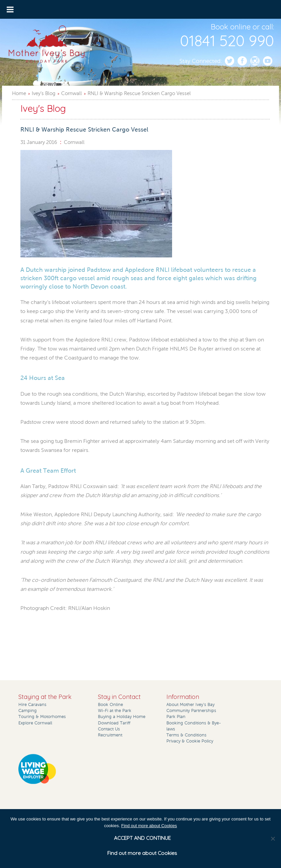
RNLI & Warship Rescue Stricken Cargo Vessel (139, 93)
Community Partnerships (191, 711)
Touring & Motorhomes (42, 717)
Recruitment (110, 735)
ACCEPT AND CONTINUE (142, 838)
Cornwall (72, 93)
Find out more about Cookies (149, 826)
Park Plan (176, 717)
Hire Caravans (32, 705)
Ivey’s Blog (44, 93)
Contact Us (109, 729)
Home (19, 93)
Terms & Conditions (186, 735)
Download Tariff (114, 723)
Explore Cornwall (35, 723)
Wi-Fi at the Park (115, 711)
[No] (273, 839)
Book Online (110, 705)
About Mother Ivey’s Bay (190, 705)
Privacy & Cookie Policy (190, 741)
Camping (28, 711)
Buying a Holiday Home (122, 717)
